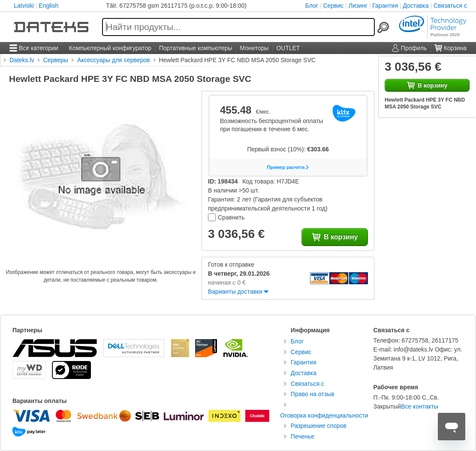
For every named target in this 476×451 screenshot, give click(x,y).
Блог (312, 6)
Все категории (34, 48)
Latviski (24, 6)
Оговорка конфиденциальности (324, 415)
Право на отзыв (313, 394)
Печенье (303, 436)
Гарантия (385, 6)
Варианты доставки (235, 292)
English (48, 6)
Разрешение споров (319, 426)
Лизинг (358, 6)
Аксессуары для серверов (113, 60)
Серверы (56, 60)
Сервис (333, 6)
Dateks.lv (22, 60)
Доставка (416, 6)
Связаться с (450, 6)
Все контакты (420, 406)
